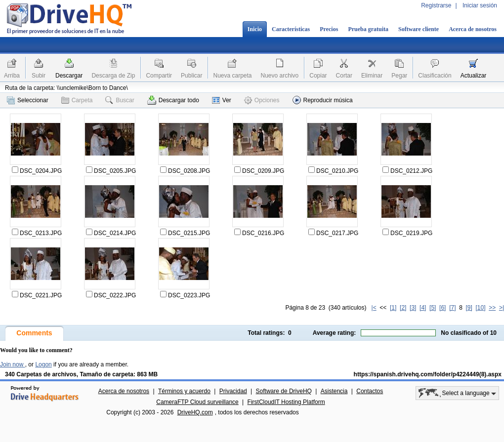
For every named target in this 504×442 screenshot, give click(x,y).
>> (492, 308)
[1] (393, 308)
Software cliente (419, 29)
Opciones (262, 100)
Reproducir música (323, 100)
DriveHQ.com (195, 412)
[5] (433, 308)
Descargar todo (173, 100)
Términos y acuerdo (184, 391)
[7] (452, 308)
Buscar (120, 100)
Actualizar (474, 76)
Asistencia (334, 391)
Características (291, 29)
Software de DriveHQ (284, 391)
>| (502, 308)
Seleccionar (28, 100)
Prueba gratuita (368, 29)
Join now (13, 364)
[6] (442, 308)
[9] (469, 308)
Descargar (69, 76)
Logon (43, 364)
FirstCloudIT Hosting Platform (286, 402)
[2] (403, 308)
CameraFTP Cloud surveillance (197, 402)
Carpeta (77, 100)
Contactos (370, 391)
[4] (423, 308)
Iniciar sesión (480, 5)
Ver (222, 100)
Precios (329, 29)
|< (374, 308)
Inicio (255, 29)
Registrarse (436, 5)
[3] (413, 308)
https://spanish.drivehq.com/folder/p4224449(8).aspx (428, 374)
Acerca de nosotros (473, 29)
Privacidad (233, 391)
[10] (481, 308)
